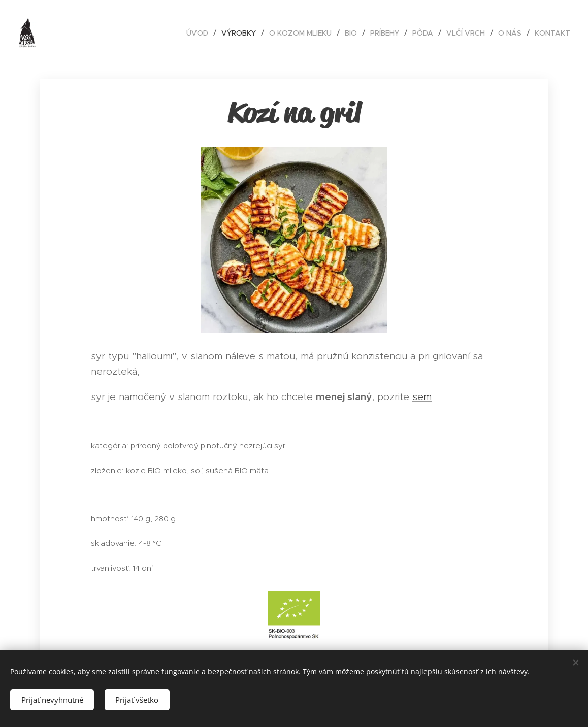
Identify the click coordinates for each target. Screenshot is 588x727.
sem (422, 397)
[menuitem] (200, 33)
